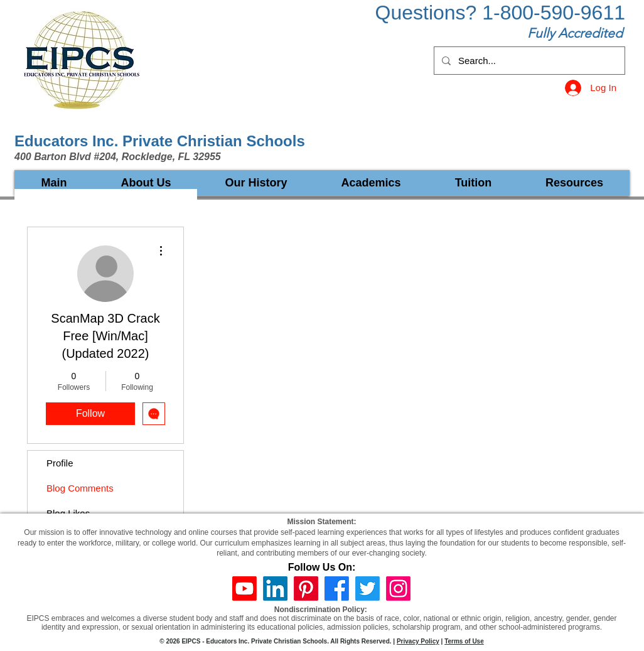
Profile (60, 463)
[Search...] (528, 61)
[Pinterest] (306, 589)
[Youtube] (244, 589)
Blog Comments (80, 488)
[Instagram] (398, 589)
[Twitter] (368, 589)
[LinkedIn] (275, 589)
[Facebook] (337, 589)
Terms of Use (464, 641)
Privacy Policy (418, 641)
